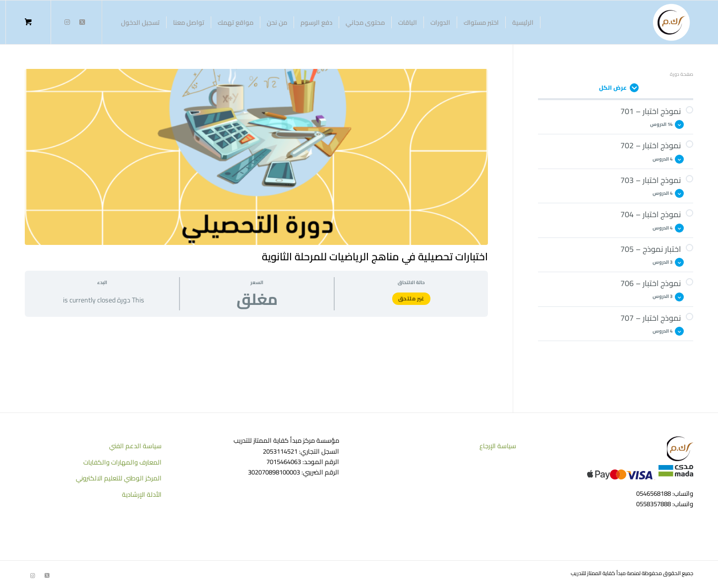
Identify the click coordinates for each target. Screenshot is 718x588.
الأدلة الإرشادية (142, 494)
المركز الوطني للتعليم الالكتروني (119, 478)
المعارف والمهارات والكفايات (122, 462)
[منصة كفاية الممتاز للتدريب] (671, 22)
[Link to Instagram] (67, 22)
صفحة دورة (682, 74)
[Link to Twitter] (82, 22)
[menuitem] (523, 22)
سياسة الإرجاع (498, 446)
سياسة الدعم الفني (135, 446)
